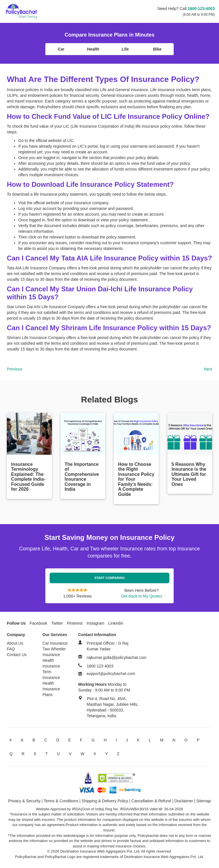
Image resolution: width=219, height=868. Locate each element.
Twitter (57, 623)
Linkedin (116, 623)
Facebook (38, 623)
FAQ (11, 649)
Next (208, 369)
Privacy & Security (24, 801)
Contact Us (17, 655)
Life (125, 49)
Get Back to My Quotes (142, 596)
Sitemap (203, 801)
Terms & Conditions (61, 801)
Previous (15, 369)
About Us (15, 643)
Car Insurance (55, 643)
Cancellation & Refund (151, 801)
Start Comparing (110, 578)
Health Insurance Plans (51, 689)
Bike (157, 49)
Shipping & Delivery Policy (105, 801)
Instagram (96, 623)
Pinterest (75, 623)
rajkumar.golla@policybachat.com (117, 657)
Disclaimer (184, 801)
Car (61, 49)
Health (93, 49)
